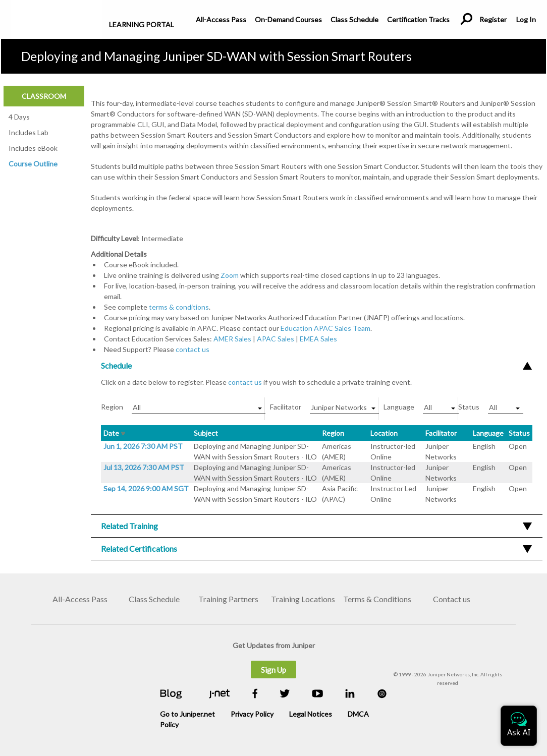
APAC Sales (276, 339)
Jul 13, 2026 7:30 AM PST (144, 467)
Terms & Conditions (377, 599)
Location (384, 433)
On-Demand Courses (288, 19)
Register (493, 19)
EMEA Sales (318, 339)
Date (115, 433)
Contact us (452, 599)
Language (488, 433)
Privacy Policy (252, 714)
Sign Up (273, 670)
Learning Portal (142, 24)
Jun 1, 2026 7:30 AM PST (143, 446)
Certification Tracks (418, 19)
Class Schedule (354, 19)
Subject (206, 433)
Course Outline (33, 164)
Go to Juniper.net (187, 714)
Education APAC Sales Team (325, 328)
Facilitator (441, 433)
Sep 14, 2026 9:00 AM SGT (146, 488)
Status (519, 433)
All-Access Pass (221, 19)
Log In (526, 19)
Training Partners (228, 599)
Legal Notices (311, 714)
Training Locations (303, 599)
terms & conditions (179, 307)
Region (333, 433)
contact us (193, 349)
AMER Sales (232, 339)
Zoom (230, 275)
